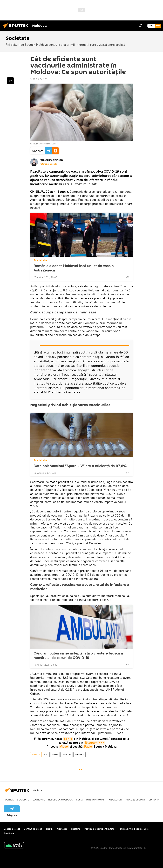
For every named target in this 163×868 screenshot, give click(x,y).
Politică (9, 800)
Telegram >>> (94, 743)
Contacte (62, 829)
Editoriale (155, 800)
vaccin (55, 755)
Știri (46, 755)
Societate (40, 260)
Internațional (95, 800)
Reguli (50, 829)
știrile (68, 739)
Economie (39, 800)
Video (64, 746)
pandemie (80, 755)
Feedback (9, 833)
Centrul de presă (33, 829)
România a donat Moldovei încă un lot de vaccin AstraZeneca (74, 268)
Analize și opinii (136, 800)
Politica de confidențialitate (99, 829)
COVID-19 (66, 755)
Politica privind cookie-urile (134, 829)
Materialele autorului (48, 164)
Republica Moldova (60, 800)
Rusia (79, 800)
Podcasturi (115, 800)
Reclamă (76, 829)
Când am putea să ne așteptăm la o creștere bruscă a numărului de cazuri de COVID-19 (78, 655)
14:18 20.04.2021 (39, 79)
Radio (88, 746)
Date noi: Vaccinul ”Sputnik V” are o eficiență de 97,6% (80, 466)
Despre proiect (12, 829)
